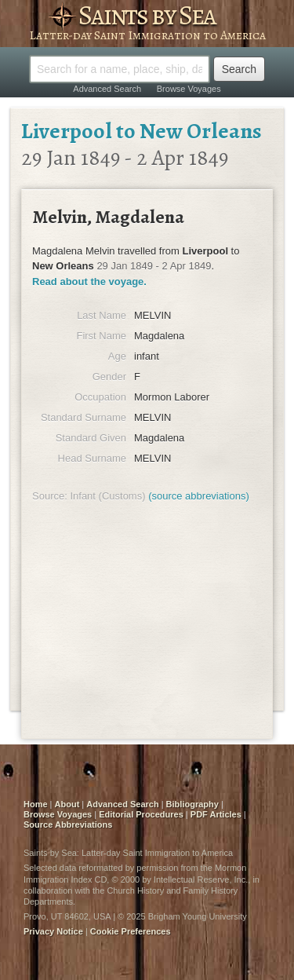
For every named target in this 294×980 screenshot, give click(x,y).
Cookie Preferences (131, 931)
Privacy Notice (53, 931)
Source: (50, 496)
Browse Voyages (189, 89)
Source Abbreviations (68, 825)
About (67, 804)
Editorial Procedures (141, 814)
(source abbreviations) (199, 496)
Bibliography (192, 804)
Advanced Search (107, 89)
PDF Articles (216, 814)
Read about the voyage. (89, 282)
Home (36, 804)
